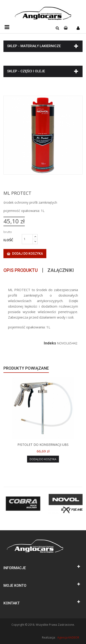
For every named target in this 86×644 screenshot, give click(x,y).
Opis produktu (21, 270)
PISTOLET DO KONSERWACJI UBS (43, 445)
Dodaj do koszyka (25, 254)
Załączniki (61, 270)
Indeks (50, 343)
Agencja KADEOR (68, 637)
